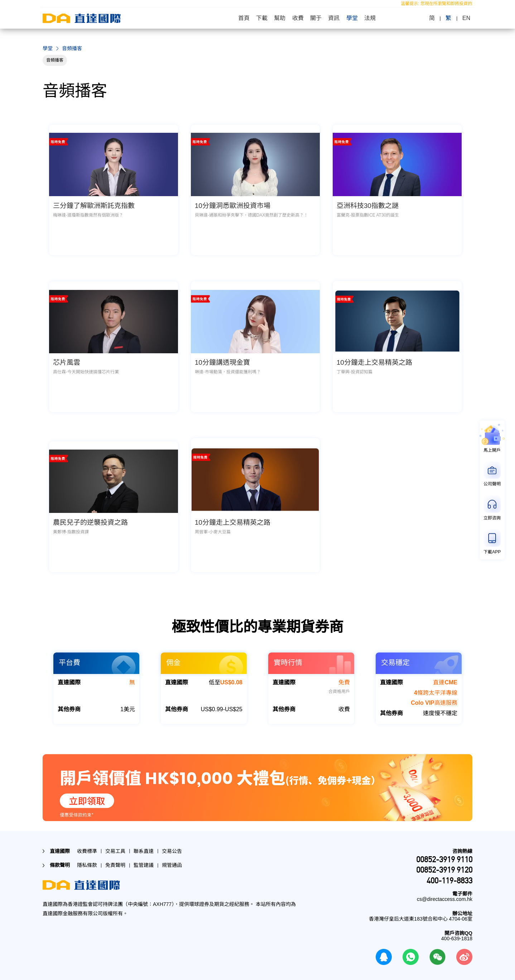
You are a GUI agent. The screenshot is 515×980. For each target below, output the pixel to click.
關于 (316, 18)
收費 (298, 18)
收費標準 (87, 842)
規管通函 (172, 856)
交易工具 (115, 842)
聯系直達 (144, 842)
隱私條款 (87, 856)
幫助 (279, 18)
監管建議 (144, 856)
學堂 (353, 18)
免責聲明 (115, 856)
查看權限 (299, 975)
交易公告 (172, 842)
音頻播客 (55, 60)
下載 (260, 18)
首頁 (242, 18)
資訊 (335, 18)
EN (468, 18)
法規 (372, 18)
